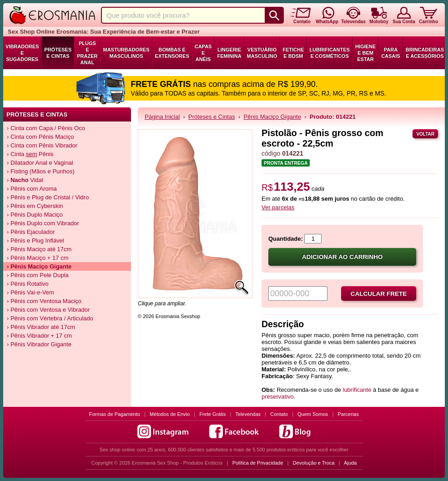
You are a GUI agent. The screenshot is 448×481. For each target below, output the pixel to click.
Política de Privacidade (258, 463)
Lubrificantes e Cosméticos (330, 53)
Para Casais (391, 53)
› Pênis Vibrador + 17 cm (39, 336)
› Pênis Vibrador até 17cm (41, 327)
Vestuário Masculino (262, 53)
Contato (279, 414)
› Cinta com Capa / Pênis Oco (46, 128)
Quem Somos (313, 414)
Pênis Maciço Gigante (272, 117)
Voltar (425, 134)
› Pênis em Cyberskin (35, 206)
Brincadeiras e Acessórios (425, 53)
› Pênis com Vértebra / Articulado (50, 318)
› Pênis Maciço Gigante (39, 266)
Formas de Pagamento (115, 414)
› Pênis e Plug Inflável (35, 240)
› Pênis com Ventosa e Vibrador (48, 310)
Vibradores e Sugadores (22, 53)
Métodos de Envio (170, 414)
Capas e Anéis (203, 53)
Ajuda (350, 463)
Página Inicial (162, 117)
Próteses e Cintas (58, 53)
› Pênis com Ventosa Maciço (44, 301)
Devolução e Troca (314, 463)
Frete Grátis (212, 414)
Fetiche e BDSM (293, 53)
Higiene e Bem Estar (365, 53)
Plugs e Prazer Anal (87, 53)
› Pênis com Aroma (32, 189)
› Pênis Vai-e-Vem (30, 292)
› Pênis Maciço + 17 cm (38, 258)
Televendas (248, 414)
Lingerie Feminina (229, 53)
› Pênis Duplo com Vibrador (43, 223)
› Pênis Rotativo (28, 284)
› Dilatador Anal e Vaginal (40, 163)
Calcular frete (379, 294)
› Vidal (25, 180)
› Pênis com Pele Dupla (38, 275)
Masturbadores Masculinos (126, 53)
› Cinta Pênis (30, 154)
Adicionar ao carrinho (342, 257)
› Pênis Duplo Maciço (35, 215)
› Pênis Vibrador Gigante (39, 344)
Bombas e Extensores (172, 53)
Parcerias (348, 414)
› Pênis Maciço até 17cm (39, 249)
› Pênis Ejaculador (31, 232)
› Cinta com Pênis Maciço (40, 137)
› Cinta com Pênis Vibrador (42, 145)
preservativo (278, 397)
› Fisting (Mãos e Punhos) (41, 171)
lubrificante (357, 390)
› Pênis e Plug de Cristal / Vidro (48, 197)
